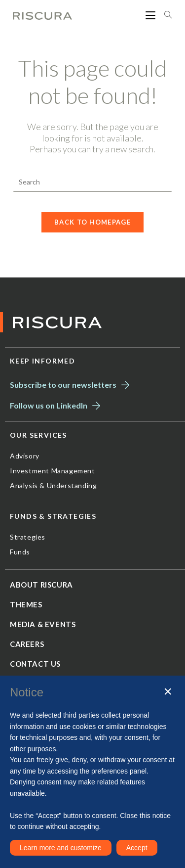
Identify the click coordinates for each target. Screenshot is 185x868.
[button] (168, 692)
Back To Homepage (92, 222)
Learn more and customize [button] (61, 848)
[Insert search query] (92, 182)
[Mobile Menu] (151, 15)
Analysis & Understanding (53, 485)
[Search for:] (165, 15)
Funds (20, 552)
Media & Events (43, 624)
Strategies (28, 537)
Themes (26, 604)
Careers (27, 644)
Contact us (35, 664)
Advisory (25, 456)
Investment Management (53, 471)
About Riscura (41, 585)
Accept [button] (137, 848)
